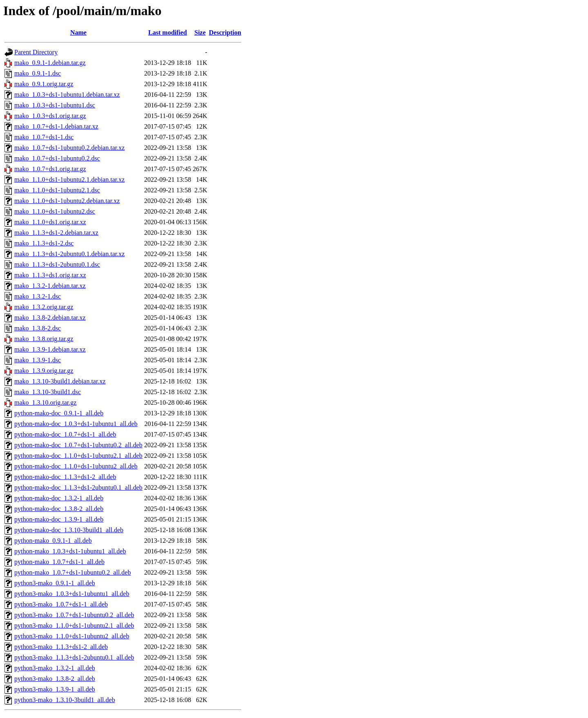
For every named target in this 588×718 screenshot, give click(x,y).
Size (200, 32)
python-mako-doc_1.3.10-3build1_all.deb (69, 530)
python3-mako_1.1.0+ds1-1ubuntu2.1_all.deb (74, 625)
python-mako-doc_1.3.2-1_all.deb (59, 498)
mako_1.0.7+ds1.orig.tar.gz (50, 169)
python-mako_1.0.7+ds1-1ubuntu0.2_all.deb (72, 572)
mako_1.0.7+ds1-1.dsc (44, 137)
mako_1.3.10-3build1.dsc (48, 392)
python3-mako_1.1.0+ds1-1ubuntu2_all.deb (72, 636)
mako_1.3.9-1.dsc (38, 360)
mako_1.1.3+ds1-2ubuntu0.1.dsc (57, 264)
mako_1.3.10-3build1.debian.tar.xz (60, 381)
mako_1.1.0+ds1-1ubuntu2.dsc (55, 211)
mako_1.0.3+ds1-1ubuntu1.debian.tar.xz (67, 95)
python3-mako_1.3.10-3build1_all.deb (65, 700)
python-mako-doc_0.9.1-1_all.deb (59, 413)
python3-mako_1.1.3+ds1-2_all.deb (61, 647)
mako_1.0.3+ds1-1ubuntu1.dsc (55, 105)
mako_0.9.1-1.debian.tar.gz (50, 63)
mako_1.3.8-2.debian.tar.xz (50, 318)
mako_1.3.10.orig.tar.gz (45, 402)
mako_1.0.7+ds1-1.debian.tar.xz (56, 126)
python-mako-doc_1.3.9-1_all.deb (59, 519)
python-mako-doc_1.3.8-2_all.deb (59, 509)
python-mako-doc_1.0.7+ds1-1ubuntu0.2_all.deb (78, 445)
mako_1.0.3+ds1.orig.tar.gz (50, 116)
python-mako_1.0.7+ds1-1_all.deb (59, 562)
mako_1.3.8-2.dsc (38, 328)
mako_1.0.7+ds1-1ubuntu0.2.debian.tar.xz (69, 148)
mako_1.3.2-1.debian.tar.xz (50, 286)
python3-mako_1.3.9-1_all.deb (55, 689)
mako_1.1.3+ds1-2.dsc (44, 243)
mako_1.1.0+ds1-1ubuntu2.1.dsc (57, 190)
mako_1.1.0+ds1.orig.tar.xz (50, 222)
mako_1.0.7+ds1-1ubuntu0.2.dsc (57, 158)
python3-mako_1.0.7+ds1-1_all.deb (61, 604)
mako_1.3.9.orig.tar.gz (44, 371)
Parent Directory (36, 52)
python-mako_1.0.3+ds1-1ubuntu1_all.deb (70, 551)
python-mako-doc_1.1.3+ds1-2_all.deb (65, 477)
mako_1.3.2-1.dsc (38, 296)
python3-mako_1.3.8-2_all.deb (55, 679)
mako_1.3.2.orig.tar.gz (44, 307)
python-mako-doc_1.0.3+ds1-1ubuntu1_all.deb (76, 424)
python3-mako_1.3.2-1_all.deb (55, 668)
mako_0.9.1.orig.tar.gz (44, 84)
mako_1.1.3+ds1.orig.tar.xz (50, 275)
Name (78, 32)
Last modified (168, 32)
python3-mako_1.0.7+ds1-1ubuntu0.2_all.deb (74, 615)
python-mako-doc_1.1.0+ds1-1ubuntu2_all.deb (76, 466)
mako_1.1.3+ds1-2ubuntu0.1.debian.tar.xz (69, 254)
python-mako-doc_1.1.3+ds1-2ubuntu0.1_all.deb (78, 487)
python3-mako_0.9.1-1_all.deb (55, 583)
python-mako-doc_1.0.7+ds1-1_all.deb (65, 434)
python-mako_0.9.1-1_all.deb (53, 541)
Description (225, 32)
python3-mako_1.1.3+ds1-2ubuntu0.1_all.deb (74, 657)
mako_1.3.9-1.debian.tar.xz (50, 349)
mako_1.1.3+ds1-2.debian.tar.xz (56, 233)
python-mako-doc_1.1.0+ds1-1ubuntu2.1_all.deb (78, 456)
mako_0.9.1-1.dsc (38, 73)
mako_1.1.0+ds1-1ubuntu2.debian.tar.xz (67, 201)
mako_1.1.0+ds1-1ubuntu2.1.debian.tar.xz (69, 179)
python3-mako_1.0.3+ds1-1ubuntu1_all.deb (72, 594)
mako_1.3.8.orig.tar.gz (44, 339)
